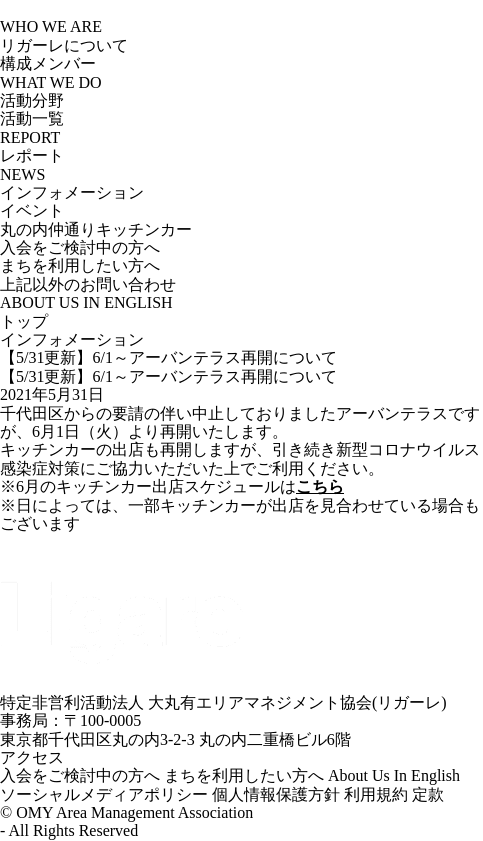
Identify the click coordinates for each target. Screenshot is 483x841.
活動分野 (32, 100)
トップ (24, 321)
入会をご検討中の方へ (80, 247)
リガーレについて (64, 45)
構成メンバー (48, 63)
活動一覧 (32, 118)
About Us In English (394, 775)
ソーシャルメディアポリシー (104, 794)
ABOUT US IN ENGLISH (86, 302)
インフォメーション (72, 192)
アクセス (37, 757)
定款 (428, 794)
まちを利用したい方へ (80, 265)
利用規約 (376, 794)
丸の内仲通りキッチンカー (96, 229)
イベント (32, 210)
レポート (32, 155)
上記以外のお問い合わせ (88, 284)
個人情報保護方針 (276, 794)
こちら (320, 486)
